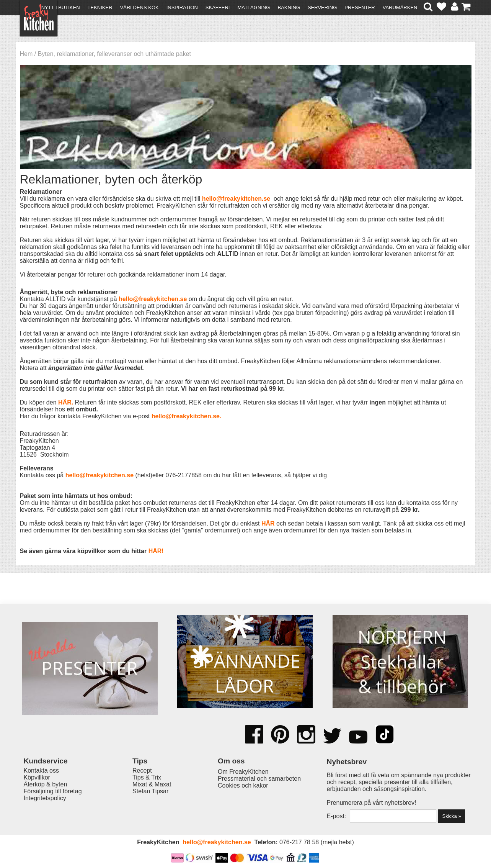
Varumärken (400, 7)
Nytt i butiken (61, 7)
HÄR (65, 402)
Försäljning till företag (53, 791)
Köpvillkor (37, 777)
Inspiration (182, 7)
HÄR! (156, 551)
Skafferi (218, 7)
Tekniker (100, 7)
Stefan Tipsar (150, 791)
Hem (26, 54)
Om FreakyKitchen (243, 772)
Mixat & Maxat (152, 784)
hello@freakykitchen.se (236, 199)
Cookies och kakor (243, 785)
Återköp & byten (46, 784)
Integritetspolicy (45, 798)
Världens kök (139, 7)
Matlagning (254, 7)
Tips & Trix (147, 777)
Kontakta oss (42, 771)
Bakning (289, 7)
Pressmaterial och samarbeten (259, 779)
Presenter (360, 7)
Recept (142, 771)
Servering (322, 7)
